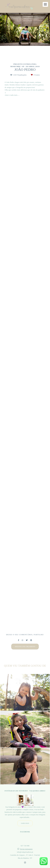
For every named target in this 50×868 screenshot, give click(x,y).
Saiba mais (25, 823)
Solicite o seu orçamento (25, 646)
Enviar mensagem (26, 849)
